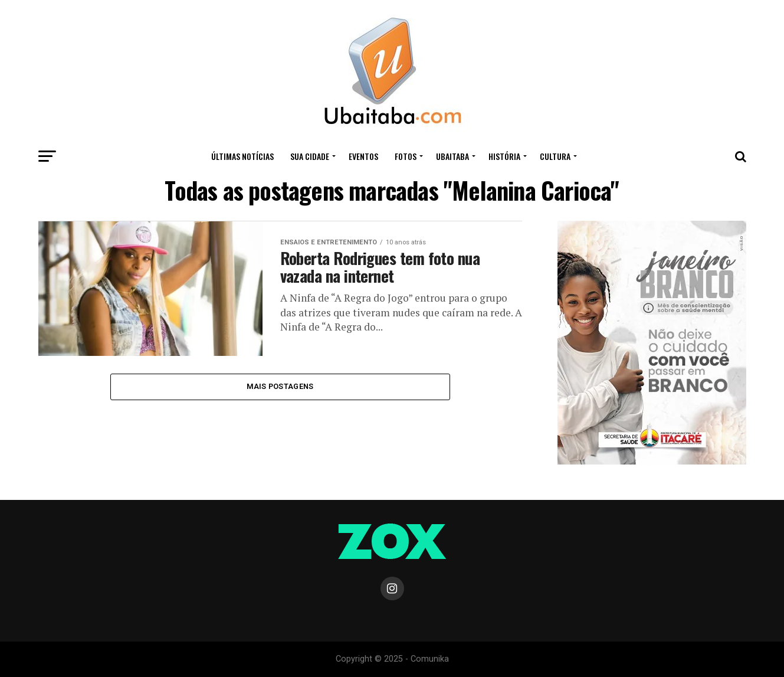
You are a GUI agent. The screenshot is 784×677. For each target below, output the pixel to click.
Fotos (406, 156)
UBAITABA (452, 156)
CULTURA (555, 156)
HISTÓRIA (504, 156)
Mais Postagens (280, 386)
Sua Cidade (310, 156)
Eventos (363, 156)
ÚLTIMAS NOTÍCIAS (242, 156)
